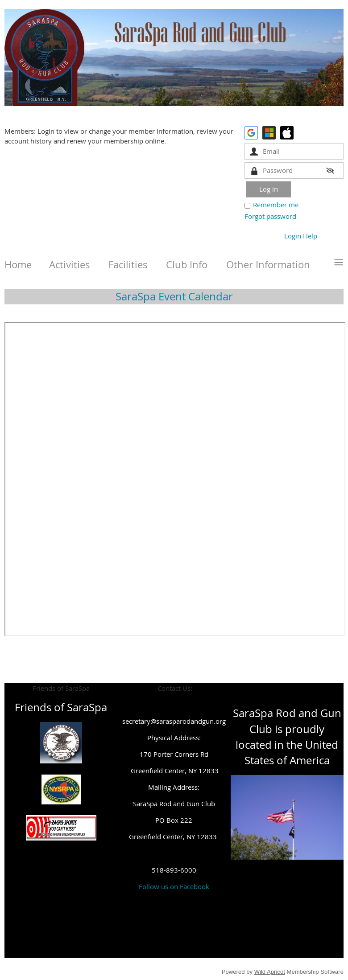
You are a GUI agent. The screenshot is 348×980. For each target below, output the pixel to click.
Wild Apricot (270, 972)
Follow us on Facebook (174, 886)
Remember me (276, 205)
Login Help (301, 236)
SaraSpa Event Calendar (174, 296)
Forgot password (270, 216)
